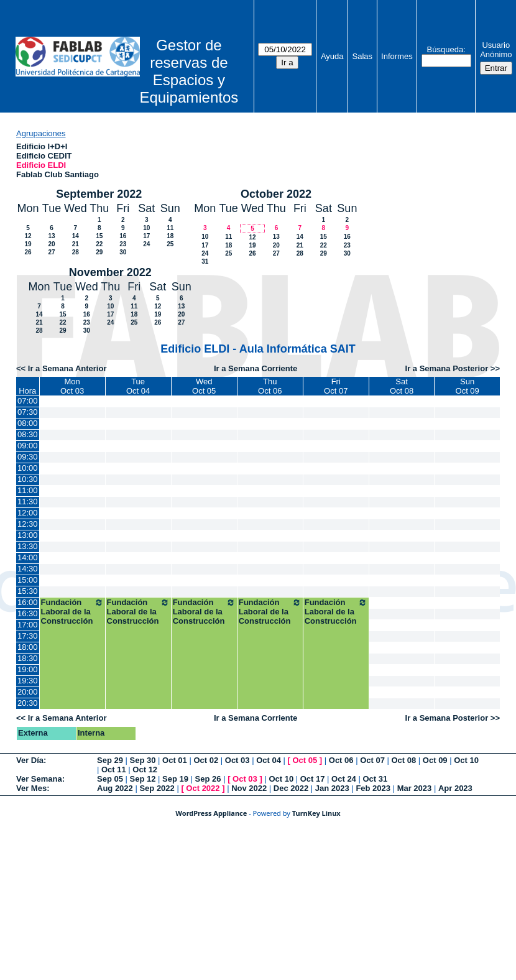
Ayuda (332, 56)
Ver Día (30, 760)
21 (76, 244)
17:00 (28, 625)
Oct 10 (466, 760)
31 (205, 261)
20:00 (28, 692)
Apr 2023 (455, 788)
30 (123, 252)
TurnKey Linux (316, 813)
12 (28, 236)
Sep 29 (110, 760)
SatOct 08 (402, 386)
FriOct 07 (336, 386)
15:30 (28, 591)
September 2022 (99, 194)
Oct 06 (341, 760)
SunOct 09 (468, 386)
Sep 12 (143, 779)
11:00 (28, 490)
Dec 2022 (291, 788)
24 (146, 244)
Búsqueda (445, 49)
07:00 (28, 401)
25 (170, 244)
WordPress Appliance (211, 813)
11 (170, 228)
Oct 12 (145, 770)
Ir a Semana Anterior (67, 368)
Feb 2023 (373, 788)
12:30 (28, 524)
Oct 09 (435, 760)
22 (99, 244)
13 (51, 236)
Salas (363, 56)
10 (146, 228)
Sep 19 (175, 779)
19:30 (28, 681)
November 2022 (110, 272)
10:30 (28, 479)
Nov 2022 (249, 788)
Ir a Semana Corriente (256, 368)
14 (76, 236)
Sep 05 (110, 779)
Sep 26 (208, 779)
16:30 (28, 613)
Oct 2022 (203, 788)
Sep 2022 (157, 788)
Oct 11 (114, 770)
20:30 (28, 703)
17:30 (28, 636)
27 (51, 252)
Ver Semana (39, 779)
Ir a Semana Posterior (447, 368)
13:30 (28, 546)
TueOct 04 (138, 386)
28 (76, 252)
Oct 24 (344, 779)
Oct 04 (269, 760)
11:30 (28, 502)
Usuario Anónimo (496, 50)
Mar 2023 (415, 788)
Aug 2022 (115, 788)
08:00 (28, 423)
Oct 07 (372, 760)
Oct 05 (305, 760)
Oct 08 (403, 760)
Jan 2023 (332, 788)
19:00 (28, 669)
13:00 (28, 535)
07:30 (28, 412)
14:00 (28, 557)
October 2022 (276, 194)
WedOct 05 (204, 386)
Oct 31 (375, 779)
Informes (397, 56)
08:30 (28, 434)
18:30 (28, 658)
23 (123, 244)
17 (146, 236)
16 (123, 236)
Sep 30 (143, 760)
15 (99, 236)
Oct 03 (237, 760)
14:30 (28, 569)
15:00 (28, 580)
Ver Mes (31, 788)
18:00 (28, 647)
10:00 (28, 468)
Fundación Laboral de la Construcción (72, 612)
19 (28, 244)
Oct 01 (175, 760)
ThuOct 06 (270, 386)
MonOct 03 (72, 386)
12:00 (28, 513)
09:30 (28, 457)
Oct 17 (313, 779)
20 (51, 244)
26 (28, 252)
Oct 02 (206, 760)
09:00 (28, 446)
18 (170, 236)
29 (99, 252)
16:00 (28, 602)
